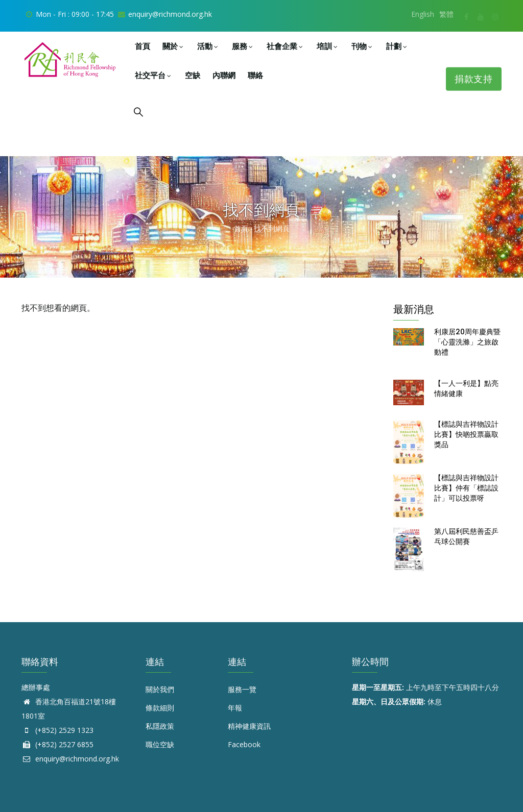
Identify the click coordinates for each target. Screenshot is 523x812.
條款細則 (160, 708)
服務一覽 (242, 689)
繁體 (446, 14)
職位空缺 (160, 744)
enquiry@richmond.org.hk (70, 759)
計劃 (397, 46)
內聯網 (224, 75)
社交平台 (154, 75)
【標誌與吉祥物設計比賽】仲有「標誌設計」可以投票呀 (466, 488)
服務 (243, 46)
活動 (208, 46)
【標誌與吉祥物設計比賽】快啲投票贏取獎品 (466, 434)
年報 (235, 708)
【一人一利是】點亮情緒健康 (466, 388)
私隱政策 (160, 726)
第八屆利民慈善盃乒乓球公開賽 (466, 536)
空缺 (193, 75)
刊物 (363, 46)
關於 (174, 46)
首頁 (142, 46)
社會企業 (286, 46)
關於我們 (160, 689)
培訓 (328, 46)
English (423, 14)
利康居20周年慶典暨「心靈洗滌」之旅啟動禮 (467, 342)
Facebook (244, 744)
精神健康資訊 (249, 726)
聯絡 (255, 75)
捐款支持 (477, 79)
